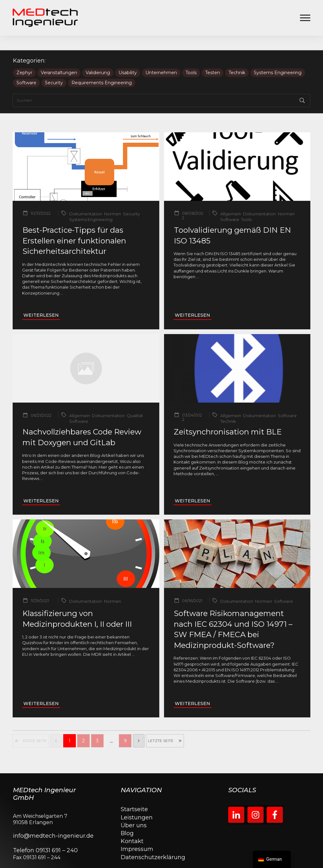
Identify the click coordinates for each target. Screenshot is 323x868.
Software (26, 68)
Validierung (98, 58)
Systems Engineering (278, 58)
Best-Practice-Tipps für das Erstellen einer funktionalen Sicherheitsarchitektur (74, 226)
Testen (213, 58)
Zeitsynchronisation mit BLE (228, 417)
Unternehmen (161, 58)
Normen (113, 199)
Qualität (135, 401)
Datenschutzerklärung (153, 843)
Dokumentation (86, 199)
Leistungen (137, 803)
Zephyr (24, 58)
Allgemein (231, 199)
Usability (128, 58)
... (62, 278)
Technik (237, 58)
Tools (191, 58)
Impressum (137, 835)
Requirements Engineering (102, 68)
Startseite (134, 795)
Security (54, 68)
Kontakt (132, 827)
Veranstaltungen (59, 58)
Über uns (134, 811)
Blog (127, 819)
